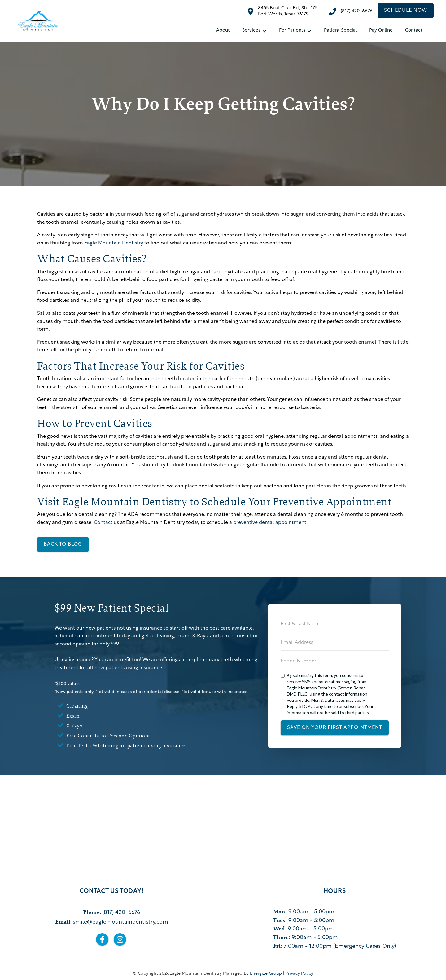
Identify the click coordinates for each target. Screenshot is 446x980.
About (223, 31)
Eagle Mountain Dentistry (114, 243)
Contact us (106, 523)
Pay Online (381, 31)
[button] (254, 31)
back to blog (63, 544)
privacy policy (299, 974)
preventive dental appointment (270, 523)
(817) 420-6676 (357, 11)
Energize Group (266, 974)
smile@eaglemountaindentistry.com (120, 922)
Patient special (340, 31)
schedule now (406, 11)
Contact (414, 31)
